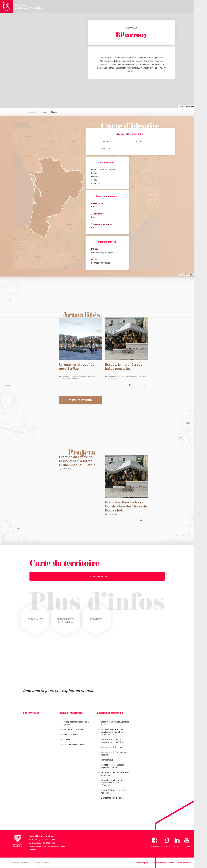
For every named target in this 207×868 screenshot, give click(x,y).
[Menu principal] (201, 6)
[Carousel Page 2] (134, 385)
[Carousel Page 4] (141, 385)
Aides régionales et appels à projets (76, 723)
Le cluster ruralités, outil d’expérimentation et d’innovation (112, 783)
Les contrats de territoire (112, 747)
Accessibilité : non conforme (163, 863)
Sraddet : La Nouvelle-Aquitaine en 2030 (115, 723)
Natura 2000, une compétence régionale (114, 792)
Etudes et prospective (74, 729)
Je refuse (130, 852)
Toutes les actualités (81, 400)
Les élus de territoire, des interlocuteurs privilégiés (112, 741)
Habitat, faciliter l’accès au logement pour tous (113, 766)
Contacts (33, 850)
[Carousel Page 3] (137, 385)
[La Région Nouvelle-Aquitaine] (6, 6)
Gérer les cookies (185, 863)
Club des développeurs (74, 744)
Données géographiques (102, 252)
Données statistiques (101, 263)
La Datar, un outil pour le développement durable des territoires (113, 732)
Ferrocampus (107, 760)
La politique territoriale (110, 713)
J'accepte (147, 852)
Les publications (71, 734)
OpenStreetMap (192, 106)
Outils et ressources (71, 713)
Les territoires (31, 713)
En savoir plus (86, 856)
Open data (69, 739)
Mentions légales (141, 863)
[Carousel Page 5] (145, 385)
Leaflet (181, 106)
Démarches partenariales (112, 798)
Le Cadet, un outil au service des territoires (115, 774)
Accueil (32, 112)
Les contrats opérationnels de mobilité (114, 754)
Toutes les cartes (97, 576)
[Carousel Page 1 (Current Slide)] (130, 385)
